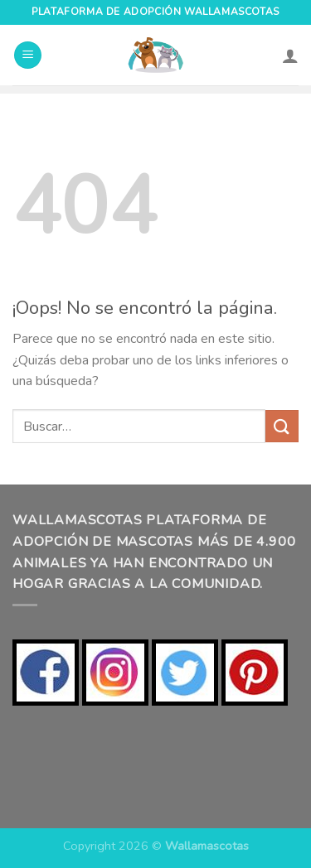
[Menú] (28, 55)
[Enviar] (282, 426)
